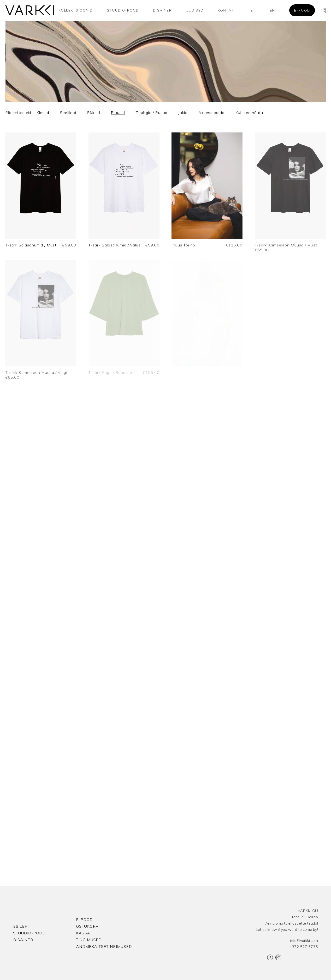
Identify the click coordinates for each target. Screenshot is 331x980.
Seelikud (68, 113)
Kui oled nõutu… (251, 113)
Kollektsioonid (76, 10)
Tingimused (89, 940)
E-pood (302, 10)
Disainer (162, 10)
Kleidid (43, 113)
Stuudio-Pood (123, 10)
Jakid (183, 113)
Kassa (83, 933)
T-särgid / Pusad (152, 113)
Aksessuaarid (211, 113)
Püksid (94, 113)
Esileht (22, 926)
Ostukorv (87, 926)
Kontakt (227, 10)
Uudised (195, 10)
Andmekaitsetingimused (104, 946)
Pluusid (118, 113)
